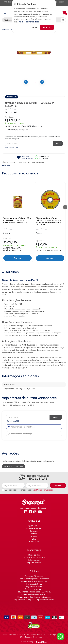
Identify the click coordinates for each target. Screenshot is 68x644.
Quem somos (34, 526)
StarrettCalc (34, 541)
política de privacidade (44, 490)
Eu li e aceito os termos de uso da (30, 490)
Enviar (58, 485)
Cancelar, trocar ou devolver (34, 557)
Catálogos (34, 531)
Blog (34, 539)
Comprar (18, 258)
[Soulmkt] (41, 642)
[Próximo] (65, 207)
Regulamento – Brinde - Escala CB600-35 (34, 592)
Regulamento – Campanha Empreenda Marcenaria (34, 600)
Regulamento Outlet (34, 586)
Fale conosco (34, 560)
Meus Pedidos (34, 555)
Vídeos (34, 534)
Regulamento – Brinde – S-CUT (34, 594)
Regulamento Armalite (34, 589)
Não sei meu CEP (11, 147)
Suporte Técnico (34, 563)
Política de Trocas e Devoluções (34, 581)
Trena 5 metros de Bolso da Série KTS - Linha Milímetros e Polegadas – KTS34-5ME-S (17, 220)
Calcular (58, 143)
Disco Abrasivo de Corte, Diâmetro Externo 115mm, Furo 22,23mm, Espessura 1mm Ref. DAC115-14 (49, 221)
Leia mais (6, 165)
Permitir (47, 27)
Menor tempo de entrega (20, 434)
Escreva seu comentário (14, 466)
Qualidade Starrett (34, 528)
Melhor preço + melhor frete (21, 427)
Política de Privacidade (29, 22)
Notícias (34, 536)
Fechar (35, 27)
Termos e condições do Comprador (34, 579)
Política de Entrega (34, 584)
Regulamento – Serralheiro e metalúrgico (34, 597)
